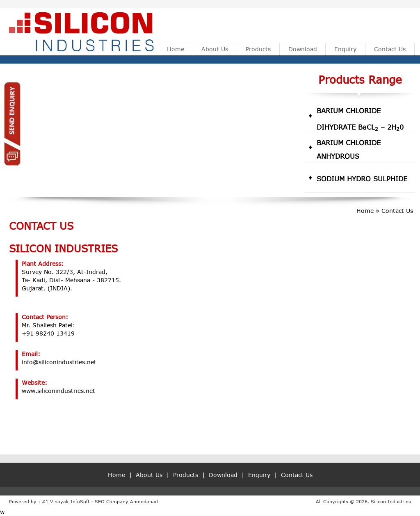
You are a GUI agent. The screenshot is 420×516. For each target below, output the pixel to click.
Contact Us (390, 49)
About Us (215, 49)
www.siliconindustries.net (58, 391)
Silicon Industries (391, 501)
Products (258, 49)
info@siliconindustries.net (59, 362)
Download (303, 49)
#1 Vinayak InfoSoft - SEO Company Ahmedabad (100, 501)
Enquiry (345, 49)
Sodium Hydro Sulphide (362, 179)
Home (176, 49)
